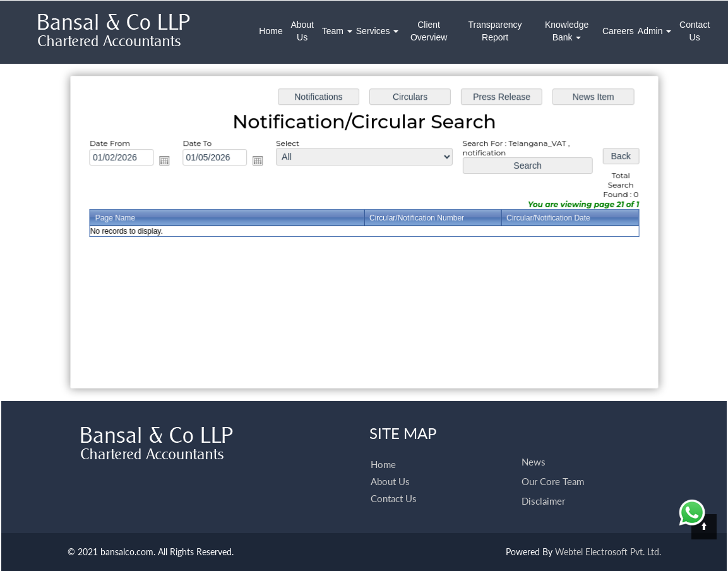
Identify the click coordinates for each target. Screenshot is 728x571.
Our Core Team (553, 463)
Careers (618, 31)
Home (271, 31)
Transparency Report (495, 31)
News (534, 443)
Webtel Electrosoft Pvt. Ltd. (608, 552)
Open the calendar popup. (170, 162)
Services (378, 31)
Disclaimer (543, 483)
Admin (655, 31)
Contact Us (695, 31)
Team (337, 31)
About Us (302, 31)
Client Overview (429, 31)
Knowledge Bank (567, 31)
